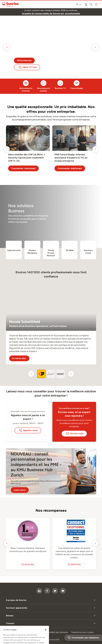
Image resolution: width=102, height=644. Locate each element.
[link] (51, 14)
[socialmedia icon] (63, 591)
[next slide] (95, 47)
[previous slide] (7, 47)
